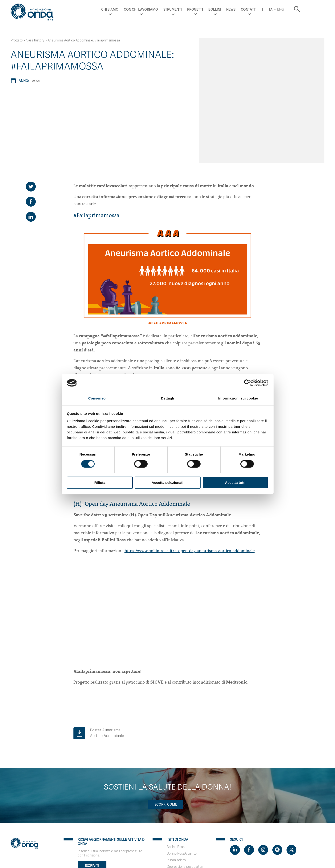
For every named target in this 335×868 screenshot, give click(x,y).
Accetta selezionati (167, 483)
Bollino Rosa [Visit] (176, 769)
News (250, 9)
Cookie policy (53, 835)
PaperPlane (42, 839)
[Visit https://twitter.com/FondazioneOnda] (291, 772)
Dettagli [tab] (168, 398)
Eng (299, 9)
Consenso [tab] (97, 398)
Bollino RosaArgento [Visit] (182, 775)
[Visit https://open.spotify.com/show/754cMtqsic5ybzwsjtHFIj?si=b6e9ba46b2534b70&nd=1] (277, 772)
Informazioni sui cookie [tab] (238, 398)
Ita (289, 9)
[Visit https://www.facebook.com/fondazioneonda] (249, 772)
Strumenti (191, 9)
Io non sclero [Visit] (176, 782)
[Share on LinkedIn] (31, 139)
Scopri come (166, 726)
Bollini (233, 9)
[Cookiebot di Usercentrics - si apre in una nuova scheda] (248, 383)
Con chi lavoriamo (160, 9)
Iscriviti (92, 787)
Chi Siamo (129, 9)
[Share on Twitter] (31, 108)
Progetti (214, 9)
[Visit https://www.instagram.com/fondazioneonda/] (263, 772)
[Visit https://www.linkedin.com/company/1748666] (235, 772)
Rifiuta (100, 483)
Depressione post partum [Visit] (185, 789)
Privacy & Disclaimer (26, 835)
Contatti (268, 9)
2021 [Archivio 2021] (36, 80)
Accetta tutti (235, 483)
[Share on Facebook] (31, 124)
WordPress (80, 839)
